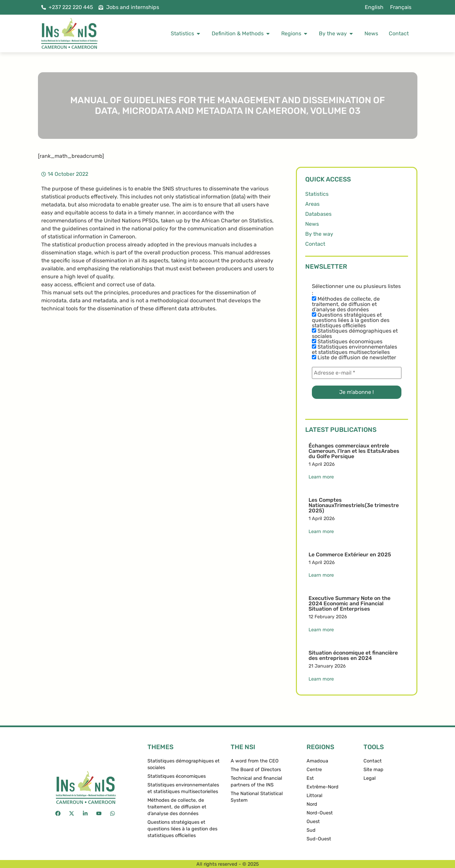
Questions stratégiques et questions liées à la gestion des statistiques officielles (351, 320)
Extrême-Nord (323, 787)
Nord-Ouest (320, 813)
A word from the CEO (255, 761)
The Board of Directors (256, 770)
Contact (315, 244)
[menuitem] (374, 7)
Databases (318, 214)
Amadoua (317, 761)
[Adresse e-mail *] (357, 373)
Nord (312, 804)
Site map (373, 770)
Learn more (321, 477)
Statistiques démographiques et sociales (355, 334)
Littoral (315, 796)
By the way (319, 234)
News (312, 224)
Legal (370, 778)
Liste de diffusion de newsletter (354, 358)
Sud (311, 830)
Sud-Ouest (319, 839)
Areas (312, 204)
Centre (314, 770)
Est (310, 778)
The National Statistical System (257, 797)
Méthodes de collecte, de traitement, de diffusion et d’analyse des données (346, 304)
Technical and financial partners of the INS (256, 782)
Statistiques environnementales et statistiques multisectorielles (354, 350)
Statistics (317, 194)
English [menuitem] (374, 7)
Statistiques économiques (347, 342)
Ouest (313, 822)
